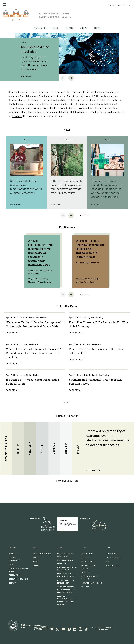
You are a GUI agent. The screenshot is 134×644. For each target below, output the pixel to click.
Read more (26, 76)
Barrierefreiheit (103, 630)
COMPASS (54, 448)
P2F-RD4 (42, 448)
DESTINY (18, 448)
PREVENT (78, 449)
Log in (122, 5)
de (114, 5)
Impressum (96, 628)
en (110, 5)
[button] (63, 78)
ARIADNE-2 (30, 448)
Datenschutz (109, 628)
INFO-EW (66, 448)
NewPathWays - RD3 (6, 448)
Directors (17, 116)
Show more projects (67, 481)
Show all (85, 216)
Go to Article (13, 333)
